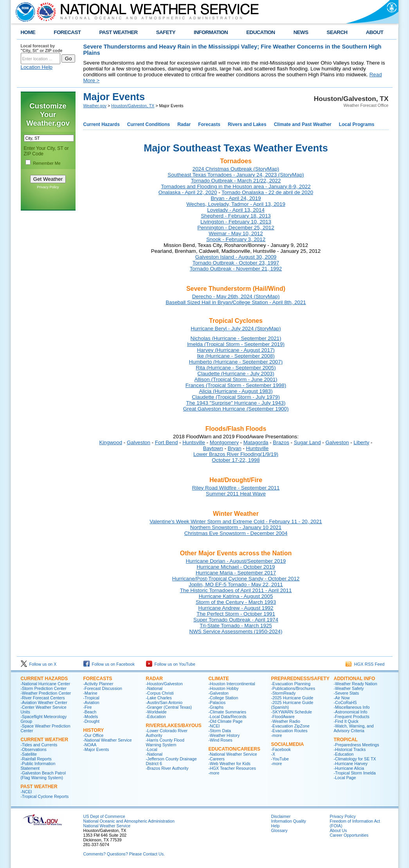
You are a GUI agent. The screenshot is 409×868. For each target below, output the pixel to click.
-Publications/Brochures (293, 688)
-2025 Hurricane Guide (292, 698)
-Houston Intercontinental (232, 684)
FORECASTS (98, 679)
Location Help (37, 67)
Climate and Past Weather (303, 124)
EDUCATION (260, 32)
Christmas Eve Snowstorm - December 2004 (236, 533)
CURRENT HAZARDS (44, 679)
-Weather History (224, 735)
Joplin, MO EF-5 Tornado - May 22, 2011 (236, 584)
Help (276, 826)
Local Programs (357, 124)
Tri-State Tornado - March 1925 (236, 626)
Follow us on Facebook (109, 664)
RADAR (154, 679)
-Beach (90, 712)
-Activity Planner (98, 684)
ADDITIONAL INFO (355, 679)
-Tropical (91, 698)
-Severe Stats (347, 693)
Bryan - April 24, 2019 (236, 198)
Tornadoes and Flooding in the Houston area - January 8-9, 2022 (236, 186)
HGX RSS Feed (365, 664)
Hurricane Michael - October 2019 (236, 567)
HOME (28, 32)
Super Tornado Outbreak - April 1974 (236, 620)
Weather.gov (95, 106)
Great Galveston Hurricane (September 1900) (236, 409)
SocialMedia (288, 744)
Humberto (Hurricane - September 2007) (236, 362)
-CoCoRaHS (345, 702)
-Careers (217, 759)
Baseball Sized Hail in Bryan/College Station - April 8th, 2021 (236, 302)
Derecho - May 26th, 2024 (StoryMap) (236, 296)
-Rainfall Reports (36, 759)
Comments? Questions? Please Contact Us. (124, 854)
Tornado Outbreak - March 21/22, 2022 (236, 181)
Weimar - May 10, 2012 (236, 233)
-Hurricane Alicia (349, 768)
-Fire (88, 707)
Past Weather (39, 787)
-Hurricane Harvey (351, 764)
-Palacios (217, 702)
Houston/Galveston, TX (133, 106)
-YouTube (280, 759)
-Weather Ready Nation (356, 684)
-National (154, 688)
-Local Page (345, 778)
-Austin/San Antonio (164, 702)
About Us (339, 830)
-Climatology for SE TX (355, 759)
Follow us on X (39, 664)
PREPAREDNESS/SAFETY (300, 679)
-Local (152, 749)
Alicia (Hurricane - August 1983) (236, 391)
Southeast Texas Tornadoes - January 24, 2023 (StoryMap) (236, 175)
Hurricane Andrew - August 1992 (236, 608)
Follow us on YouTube (171, 664)
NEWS (301, 32)
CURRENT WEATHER (45, 740)
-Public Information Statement (38, 766)
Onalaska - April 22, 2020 (188, 192)
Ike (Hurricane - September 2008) (236, 356)
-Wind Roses (221, 740)
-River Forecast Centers (43, 698)
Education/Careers (234, 749)
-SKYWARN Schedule (292, 712)
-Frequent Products (352, 717)
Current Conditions (149, 124)
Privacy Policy (48, 187)
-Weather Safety (349, 688)
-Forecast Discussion (103, 688)
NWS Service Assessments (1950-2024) (236, 631)
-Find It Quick (346, 721)
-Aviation (91, 702)
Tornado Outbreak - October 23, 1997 (236, 263)
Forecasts (209, 124)
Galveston (139, 442)
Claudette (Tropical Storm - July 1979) (236, 397)
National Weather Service (107, 826)
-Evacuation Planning (291, 684)
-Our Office (94, 735)
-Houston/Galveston (164, 684)
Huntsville (194, 442)
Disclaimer (281, 816)
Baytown (213, 448)
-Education (156, 717)
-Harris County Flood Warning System (165, 742)
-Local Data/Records (228, 717)
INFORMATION (211, 32)
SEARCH (337, 32)
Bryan (235, 448)
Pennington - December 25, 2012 (236, 228)
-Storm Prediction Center (44, 688)
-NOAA (90, 745)
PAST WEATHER (118, 32)
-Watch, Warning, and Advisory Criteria (354, 728)
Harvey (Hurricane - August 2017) (236, 350)
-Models (91, 717)
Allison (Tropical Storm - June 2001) (236, 379)
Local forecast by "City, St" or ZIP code (42, 48)
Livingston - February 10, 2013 (236, 222)
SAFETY (166, 32)
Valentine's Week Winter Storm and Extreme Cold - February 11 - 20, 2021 (236, 521)
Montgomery (224, 442)
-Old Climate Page (226, 721)
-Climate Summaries (228, 712)
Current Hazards (102, 124)
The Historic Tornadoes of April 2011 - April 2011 (236, 590)
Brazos (281, 442)
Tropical (346, 740)
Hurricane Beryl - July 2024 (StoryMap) (236, 329)
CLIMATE (219, 679)
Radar (184, 124)
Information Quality (289, 821)
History (94, 730)
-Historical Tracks (350, 749)
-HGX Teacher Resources (232, 768)
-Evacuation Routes (289, 731)
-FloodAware (283, 717)
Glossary (279, 830)
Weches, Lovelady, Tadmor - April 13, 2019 (236, 204)
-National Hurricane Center (46, 684)
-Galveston (219, 693)
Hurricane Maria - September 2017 (236, 573)
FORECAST (67, 32)
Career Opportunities (349, 835)
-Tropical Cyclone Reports (45, 796)
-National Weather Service (108, 740)
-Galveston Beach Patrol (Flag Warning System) (43, 775)
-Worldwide (156, 712)
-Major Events (96, 749)
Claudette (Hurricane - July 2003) (236, 374)
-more (214, 773)
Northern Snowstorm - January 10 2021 (236, 527)
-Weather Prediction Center (46, 693)
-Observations (34, 749)
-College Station (223, 698)
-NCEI (26, 792)
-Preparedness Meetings (357, 745)
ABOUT (375, 32)
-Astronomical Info (351, 712)
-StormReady (284, 693)
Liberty (361, 442)
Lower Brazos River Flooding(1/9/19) (236, 454)
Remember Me (47, 163)
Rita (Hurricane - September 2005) (236, 368)
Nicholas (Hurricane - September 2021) (236, 338)
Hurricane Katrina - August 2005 (236, 596)
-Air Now (342, 698)
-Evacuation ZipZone (290, 726)
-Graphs (216, 707)
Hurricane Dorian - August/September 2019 (236, 561)
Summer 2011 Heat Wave (236, 494)
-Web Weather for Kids (230, 764)
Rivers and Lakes (247, 124)
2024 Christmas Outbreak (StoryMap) (236, 169)
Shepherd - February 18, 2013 (236, 216)
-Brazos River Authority (167, 768)
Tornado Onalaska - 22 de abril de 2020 (267, 192)
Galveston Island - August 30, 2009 (236, 257)
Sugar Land (307, 442)
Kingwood (111, 442)
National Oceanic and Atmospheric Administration (129, 821)
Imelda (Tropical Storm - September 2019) (236, 344)
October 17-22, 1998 (236, 460)
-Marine (90, 693)
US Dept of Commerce (104, 816)
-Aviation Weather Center (44, 702)
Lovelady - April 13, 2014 (236, 210)
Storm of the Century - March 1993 (236, 602)
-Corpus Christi (160, 693)
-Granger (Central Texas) (169, 707)
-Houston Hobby (224, 688)
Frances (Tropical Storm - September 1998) (236, 385)
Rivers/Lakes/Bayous (174, 726)
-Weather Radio (286, 721)
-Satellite (29, 754)
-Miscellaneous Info (352, 707)
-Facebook (281, 749)
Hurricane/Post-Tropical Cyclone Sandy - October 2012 (236, 579)
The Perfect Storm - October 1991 (236, 614)
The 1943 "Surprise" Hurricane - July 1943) (236, 403)
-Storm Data (220, 731)
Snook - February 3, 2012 (236, 239)
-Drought (91, 721)
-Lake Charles (159, 698)
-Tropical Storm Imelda (355, 773)
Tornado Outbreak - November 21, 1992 (236, 269)
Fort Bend (167, 442)
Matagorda (256, 442)
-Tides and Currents (39, 745)
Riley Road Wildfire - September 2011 (236, 488)
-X (273, 754)
